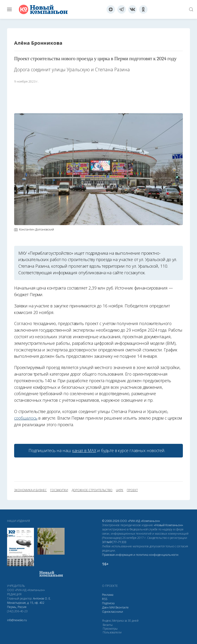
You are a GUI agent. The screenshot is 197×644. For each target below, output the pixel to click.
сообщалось (26, 418)
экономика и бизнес (30, 490)
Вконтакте (122, 607)
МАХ (112, 607)
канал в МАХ (84, 450)
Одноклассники (113, 612)
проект (132, 490)
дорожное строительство (92, 490)
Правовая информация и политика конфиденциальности (140, 555)
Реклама (108, 595)
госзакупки (59, 490)
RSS (105, 599)
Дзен (105, 607)
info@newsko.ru (17, 620)
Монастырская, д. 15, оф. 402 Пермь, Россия (26, 605)
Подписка (108, 603)
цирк (120, 490)
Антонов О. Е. (42, 598)
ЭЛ (114, 542)
